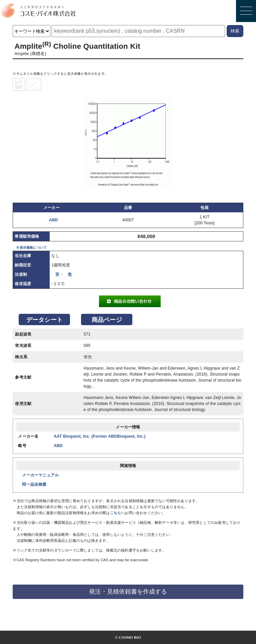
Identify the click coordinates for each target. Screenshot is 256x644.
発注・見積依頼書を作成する (128, 592)
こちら (116, 513)
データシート (44, 320)
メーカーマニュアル (40, 475)
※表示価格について (31, 248)
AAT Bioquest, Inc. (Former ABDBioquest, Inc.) (99, 436)
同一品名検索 (34, 484)
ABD (53, 220)
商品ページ (107, 320)
